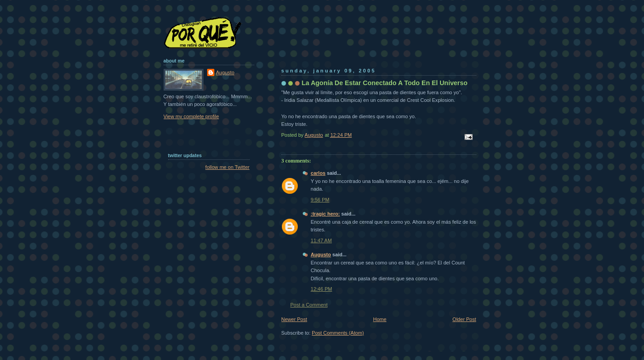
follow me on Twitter (227, 167)
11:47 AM (322, 240)
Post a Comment (309, 305)
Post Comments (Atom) (338, 333)
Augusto (321, 254)
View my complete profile (191, 116)
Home (380, 319)
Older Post (464, 319)
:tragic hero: (325, 214)
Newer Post (294, 319)
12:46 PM (322, 289)
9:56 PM (320, 200)
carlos (318, 173)
